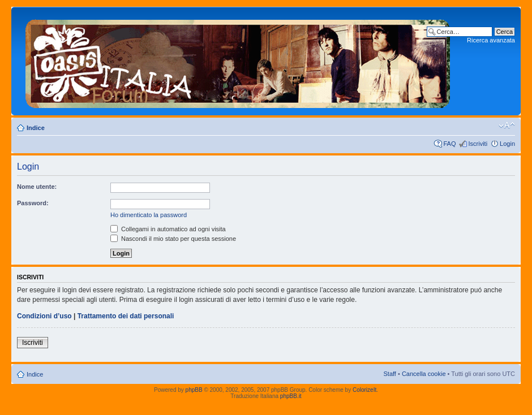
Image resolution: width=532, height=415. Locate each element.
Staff (389, 374)
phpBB (194, 390)
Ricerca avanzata (491, 40)
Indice (36, 128)
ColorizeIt (364, 390)
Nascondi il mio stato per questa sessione (173, 239)
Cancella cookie (424, 374)
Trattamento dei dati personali (126, 316)
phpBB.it (291, 396)
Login (507, 144)
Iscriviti (478, 144)
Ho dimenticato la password (149, 215)
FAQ (449, 144)
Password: (33, 203)
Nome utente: (37, 187)
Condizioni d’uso (44, 316)
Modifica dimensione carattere (507, 126)
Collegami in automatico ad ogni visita (168, 229)
